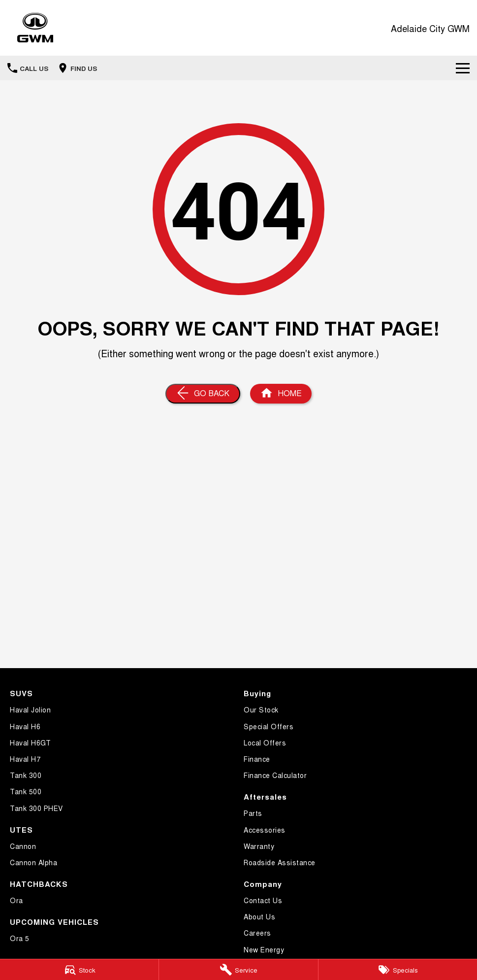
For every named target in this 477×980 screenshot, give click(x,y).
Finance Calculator (275, 775)
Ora (16, 900)
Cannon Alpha (33, 862)
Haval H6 (25, 726)
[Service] (238, 970)
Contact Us (263, 900)
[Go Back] (203, 394)
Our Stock (261, 710)
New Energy (264, 949)
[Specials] (398, 970)
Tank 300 (26, 775)
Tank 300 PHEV (36, 808)
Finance (257, 759)
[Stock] (79, 970)
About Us (259, 916)
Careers (257, 933)
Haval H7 (25, 759)
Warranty (259, 846)
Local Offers (265, 743)
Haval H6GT (30, 743)
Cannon (23, 846)
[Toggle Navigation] (463, 68)
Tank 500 (26, 791)
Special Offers (269, 726)
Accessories (265, 830)
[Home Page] (35, 28)
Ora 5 (20, 938)
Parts (253, 813)
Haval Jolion (30, 710)
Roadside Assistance (280, 862)
